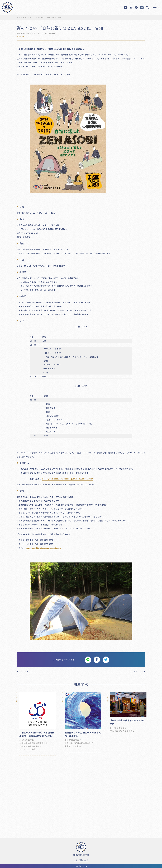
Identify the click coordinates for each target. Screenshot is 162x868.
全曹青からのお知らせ (75, 746)
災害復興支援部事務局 (29, 746)
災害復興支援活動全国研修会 (32, 743)
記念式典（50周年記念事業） (78, 743)
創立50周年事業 (24, 33)
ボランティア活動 (27, 749)
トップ (19, 17)
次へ (135, 672)
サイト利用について (81, 860)
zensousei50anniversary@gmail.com (43, 548)
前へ (27, 672)
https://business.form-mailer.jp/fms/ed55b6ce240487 (68, 479)
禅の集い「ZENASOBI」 (45, 33)
